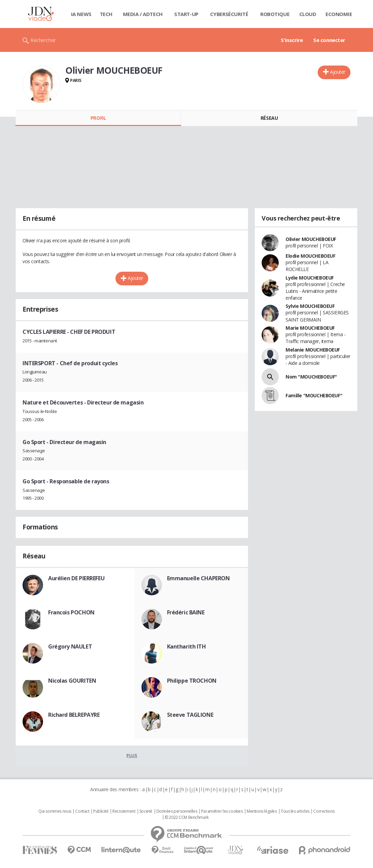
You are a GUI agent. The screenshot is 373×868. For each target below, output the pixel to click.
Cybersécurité (229, 14)
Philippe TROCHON (192, 681)
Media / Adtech (143, 14)
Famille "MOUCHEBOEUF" (314, 395)
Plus (132, 755)
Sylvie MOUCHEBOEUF (310, 306)
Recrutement (124, 811)
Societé (146, 811)
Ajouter (338, 72)
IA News (81, 14)
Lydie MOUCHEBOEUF (310, 278)
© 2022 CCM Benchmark (187, 817)
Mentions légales (262, 811)
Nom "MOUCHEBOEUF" (311, 377)
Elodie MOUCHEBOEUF (310, 256)
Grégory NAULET (70, 646)
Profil (98, 118)
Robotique (275, 14)
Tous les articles (295, 811)
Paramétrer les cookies (222, 811)
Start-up (186, 14)
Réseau (269, 118)
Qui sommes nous (55, 811)
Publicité (101, 811)
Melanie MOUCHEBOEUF (313, 350)
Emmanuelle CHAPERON (198, 578)
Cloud (308, 14)
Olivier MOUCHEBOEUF (311, 239)
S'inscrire (292, 40)
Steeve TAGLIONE (190, 715)
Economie (339, 14)
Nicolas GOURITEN (72, 681)
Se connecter (329, 40)
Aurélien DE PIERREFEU (76, 578)
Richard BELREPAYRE (74, 715)
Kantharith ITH (186, 646)
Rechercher (43, 40)
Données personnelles (177, 811)
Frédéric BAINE (186, 612)
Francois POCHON (71, 612)
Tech (106, 14)
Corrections (324, 811)
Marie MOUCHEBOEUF (310, 328)
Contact (82, 811)
